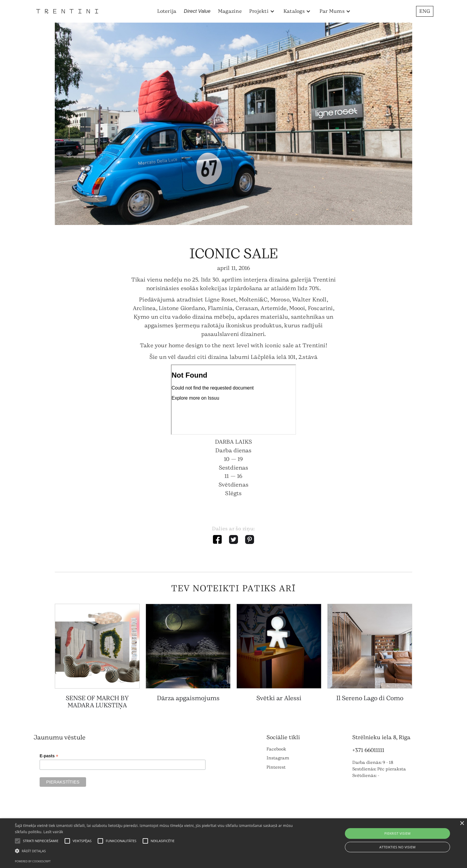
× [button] (462, 824)
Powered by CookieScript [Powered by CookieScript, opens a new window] (33, 861)
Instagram (278, 758)
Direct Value (197, 11)
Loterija (167, 11)
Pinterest (276, 767)
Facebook (276, 749)
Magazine (230, 11)
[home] (67, 11)
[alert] (233, 843)
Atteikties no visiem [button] (398, 847)
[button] (262, 11)
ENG (425, 11)
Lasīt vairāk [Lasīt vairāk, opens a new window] (53, 832)
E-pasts (49, 756)
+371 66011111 (368, 750)
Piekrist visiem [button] (397, 833)
